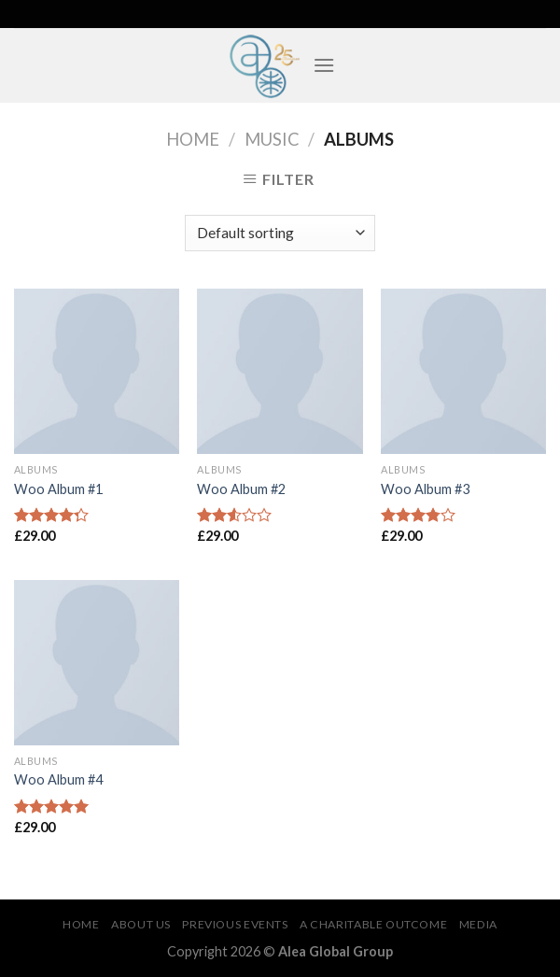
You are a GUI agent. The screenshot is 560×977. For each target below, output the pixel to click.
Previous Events (235, 924)
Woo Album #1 (58, 489)
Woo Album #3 (425, 489)
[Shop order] (280, 233)
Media (478, 924)
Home (193, 139)
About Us (141, 924)
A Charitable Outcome (373, 924)
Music (272, 139)
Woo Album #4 (58, 779)
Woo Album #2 (241, 489)
